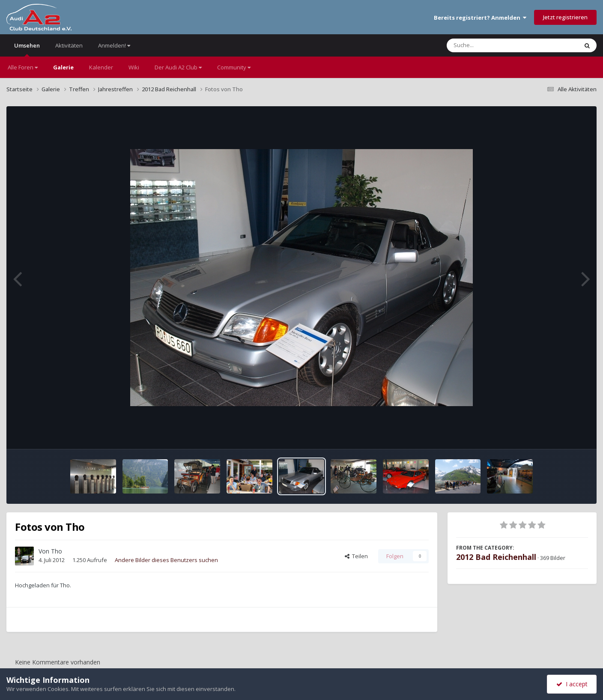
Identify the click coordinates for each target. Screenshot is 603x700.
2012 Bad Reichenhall (496, 557)
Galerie (63, 67)
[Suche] (495, 45)
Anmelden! (114, 45)
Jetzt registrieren (565, 17)
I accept (572, 684)
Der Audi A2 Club (178, 67)
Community (234, 67)
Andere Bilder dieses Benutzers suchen (166, 560)
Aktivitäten (69, 45)
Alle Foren (23, 67)
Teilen (356, 556)
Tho (57, 551)
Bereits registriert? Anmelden (480, 18)
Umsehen (27, 49)
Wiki (134, 67)
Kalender (101, 67)
